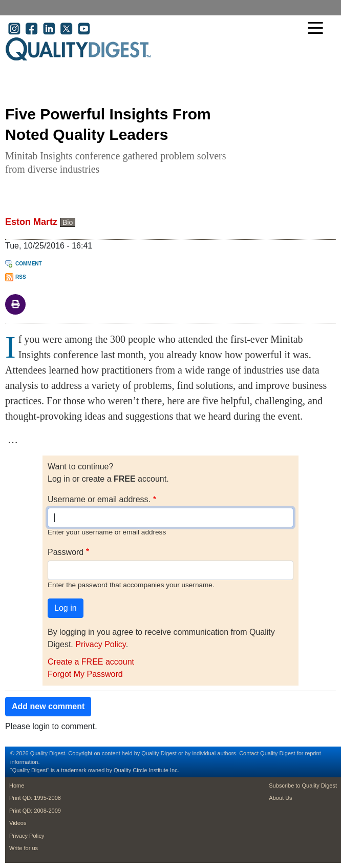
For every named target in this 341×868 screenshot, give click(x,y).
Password (66, 552)
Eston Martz (31, 222)
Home (17, 786)
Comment (29, 264)
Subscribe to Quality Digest (303, 786)
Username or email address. (99, 499)
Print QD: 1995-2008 (35, 798)
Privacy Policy (100, 644)
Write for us (24, 848)
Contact (249, 753)
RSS (21, 277)
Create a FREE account (91, 662)
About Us (280, 798)
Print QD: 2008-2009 (35, 811)
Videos (18, 823)
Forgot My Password (85, 674)
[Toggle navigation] (318, 29)
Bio (68, 222)
